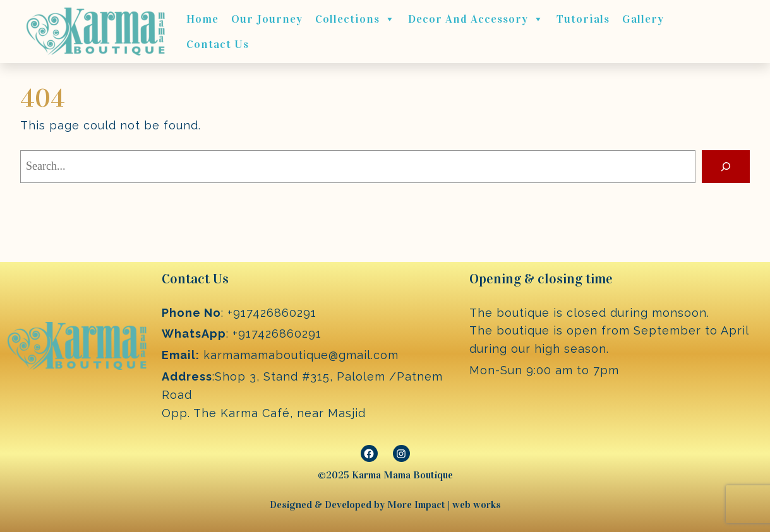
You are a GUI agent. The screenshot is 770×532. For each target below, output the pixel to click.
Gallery (643, 19)
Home (202, 19)
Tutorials (583, 19)
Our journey (267, 19)
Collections (355, 19)
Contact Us (218, 44)
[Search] (726, 167)
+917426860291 (272, 313)
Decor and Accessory (476, 19)
